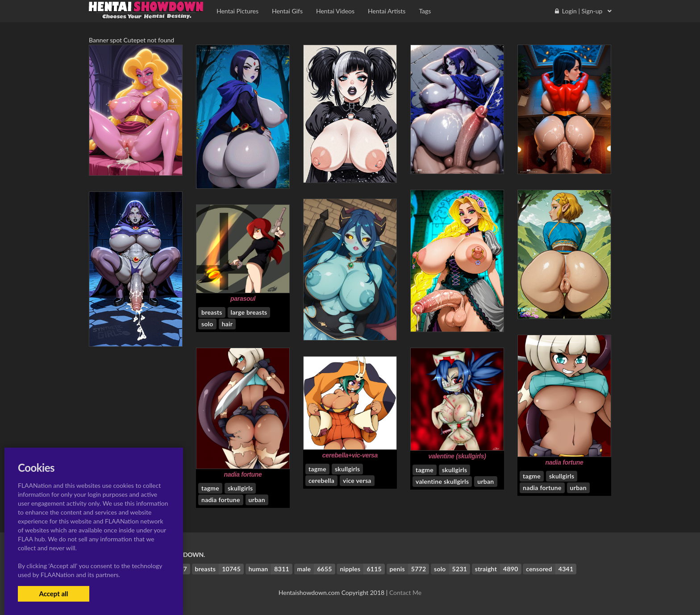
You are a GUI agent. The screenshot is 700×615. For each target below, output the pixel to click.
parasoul (243, 299)
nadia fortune (564, 462)
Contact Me (405, 592)
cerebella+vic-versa (350, 455)
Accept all (53, 594)
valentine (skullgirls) (457, 456)
